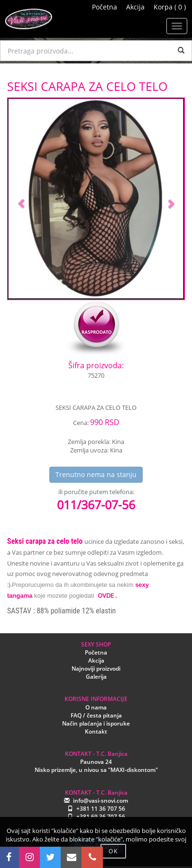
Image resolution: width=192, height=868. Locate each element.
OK (113, 851)
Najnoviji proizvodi (96, 669)
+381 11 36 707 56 (101, 809)
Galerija (96, 677)
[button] (21, 199)
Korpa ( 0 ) (170, 7)
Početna (105, 7)
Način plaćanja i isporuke (96, 723)
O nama (96, 707)
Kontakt (96, 731)
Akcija (135, 7)
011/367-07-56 (96, 505)
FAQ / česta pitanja (96, 715)
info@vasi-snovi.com (101, 801)
